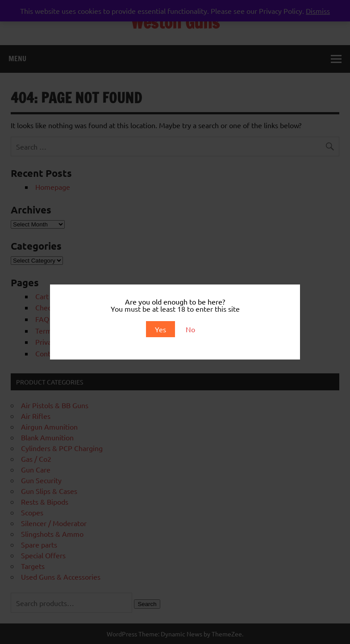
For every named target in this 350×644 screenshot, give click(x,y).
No (190, 329)
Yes (160, 329)
